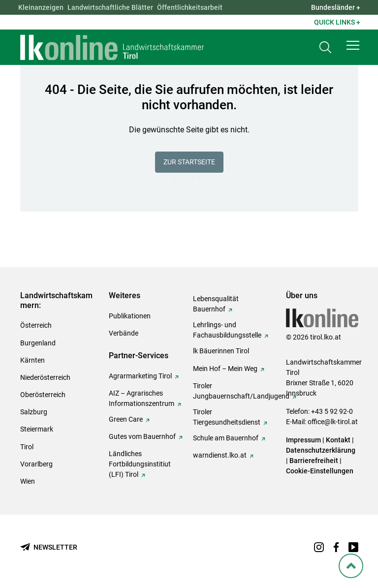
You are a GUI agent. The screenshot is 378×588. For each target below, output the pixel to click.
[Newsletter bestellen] (49, 547)
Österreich (36, 325)
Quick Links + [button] (337, 22)
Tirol (27, 447)
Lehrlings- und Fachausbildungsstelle (227, 330)
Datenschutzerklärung (321, 450)
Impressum (303, 440)
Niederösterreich (45, 377)
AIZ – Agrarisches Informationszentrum (142, 398)
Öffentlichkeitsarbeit (190, 7)
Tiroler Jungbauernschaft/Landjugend (241, 391)
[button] (353, 45)
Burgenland (38, 343)
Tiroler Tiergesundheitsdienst (227, 417)
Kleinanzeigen (41, 7)
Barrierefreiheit (314, 461)
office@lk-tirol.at (333, 422)
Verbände (124, 333)
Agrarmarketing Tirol (140, 376)
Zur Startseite (189, 162)
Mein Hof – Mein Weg (225, 369)
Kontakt (338, 440)
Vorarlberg (36, 464)
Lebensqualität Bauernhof (216, 304)
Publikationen (130, 316)
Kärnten (32, 360)
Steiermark (37, 429)
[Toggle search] (325, 47)
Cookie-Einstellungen (320, 471)
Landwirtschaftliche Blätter (110, 7)
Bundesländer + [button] (336, 7)
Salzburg (34, 412)
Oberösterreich (43, 395)
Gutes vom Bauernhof (142, 436)
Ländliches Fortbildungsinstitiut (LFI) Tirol (140, 464)
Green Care (126, 419)
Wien (28, 481)
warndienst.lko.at (220, 455)
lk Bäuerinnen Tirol (221, 351)
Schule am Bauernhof (226, 438)
